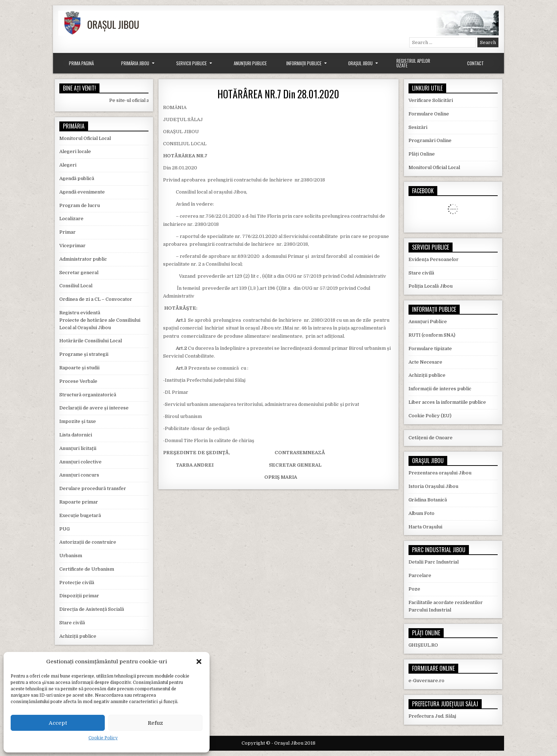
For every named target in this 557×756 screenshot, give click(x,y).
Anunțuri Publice (250, 63)
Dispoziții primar (79, 596)
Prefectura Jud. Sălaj (432, 716)
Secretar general (79, 273)
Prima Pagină (81, 63)
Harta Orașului (425, 527)
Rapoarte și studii (79, 368)
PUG (64, 529)
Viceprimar (72, 246)
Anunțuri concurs (79, 475)
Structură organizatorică (88, 395)
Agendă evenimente (82, 192)
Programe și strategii (84, 354)
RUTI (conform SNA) (432, 335)
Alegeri (68, 165)
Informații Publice (304, 63)
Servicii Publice (191, 63)
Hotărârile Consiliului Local (91, 341)
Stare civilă (72, 623)
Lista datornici (76, 435)
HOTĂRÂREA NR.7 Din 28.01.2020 (278, 94)
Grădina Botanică (428, 500)
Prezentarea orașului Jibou (440, 473)
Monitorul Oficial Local (85, 138)
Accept (58, 723)
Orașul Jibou (360, 63)
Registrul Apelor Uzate (413, 63)
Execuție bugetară (80, 515)
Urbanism (71, 556)
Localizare (71, 219)
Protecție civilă (77, 583)
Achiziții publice (78, 636)
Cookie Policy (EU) (430, 416)
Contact (475, 63)
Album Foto (421, 513)
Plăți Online (422, 154)
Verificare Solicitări (431, 100)
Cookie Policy (103, 738)
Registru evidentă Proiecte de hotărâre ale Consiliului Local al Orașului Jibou (100, 320)
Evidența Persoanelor (434, 259)
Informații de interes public (440, 389)
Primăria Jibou (135, 63)
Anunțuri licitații (78, 448)
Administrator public (83, 259)
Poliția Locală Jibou (431, 286)
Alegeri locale (75, 151)
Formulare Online (429, 114)
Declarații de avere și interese (94, 408)
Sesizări (418, 127)
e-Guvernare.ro (426, 681)
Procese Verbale (78, 381)
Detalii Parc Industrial (434, 562)
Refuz (155, 723)
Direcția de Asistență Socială (92, 609)
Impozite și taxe (78, 421)
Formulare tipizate (430, 349)
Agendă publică (77, 178)
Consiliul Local (76, 286)
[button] (199, 662)
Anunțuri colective (80, 462)
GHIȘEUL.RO (423, 645)
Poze (414, 589)
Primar (67, 232)
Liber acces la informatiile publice (447, 402)
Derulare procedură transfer (93, 488)
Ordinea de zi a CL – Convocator (96, 299)
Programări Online (430, 140)
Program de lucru (80, 205)
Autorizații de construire (88, 542)
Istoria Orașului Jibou (433, 486)
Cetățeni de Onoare (431, 438)
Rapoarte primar (79, 502)
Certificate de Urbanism (87, 569)
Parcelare (420, 575)
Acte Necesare (425, 362)
